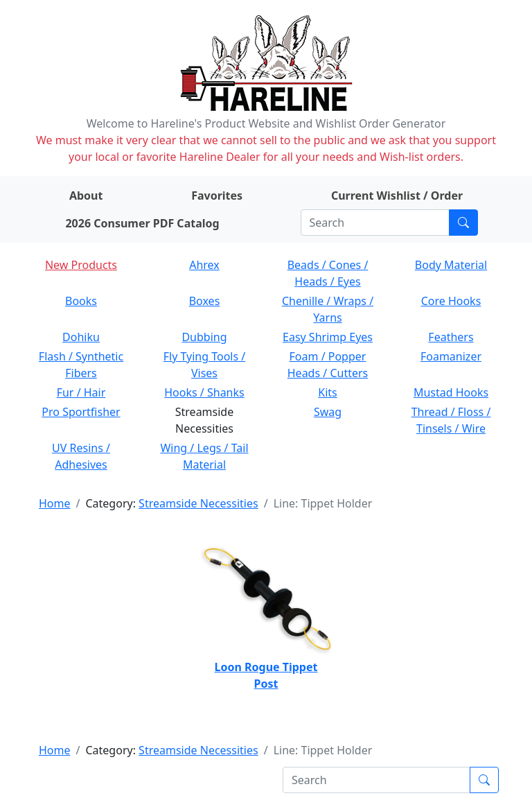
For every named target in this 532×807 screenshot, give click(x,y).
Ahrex (204, 265)
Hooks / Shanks (204, 392)
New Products (81, 265)
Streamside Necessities (198, 503)
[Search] (375, 223)
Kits (327, 392)
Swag (328, 412)
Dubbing (204, 337)
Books (81, 301)
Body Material (451, 265)
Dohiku (81, 337)
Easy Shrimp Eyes (328, 337)
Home (55, 503)
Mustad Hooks (451, 392)
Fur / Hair (81, 392)
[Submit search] (463, 223)
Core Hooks (451, 301)
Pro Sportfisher (81, 412)
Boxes (205, 301)
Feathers (451, 337)
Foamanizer (451, 356)
